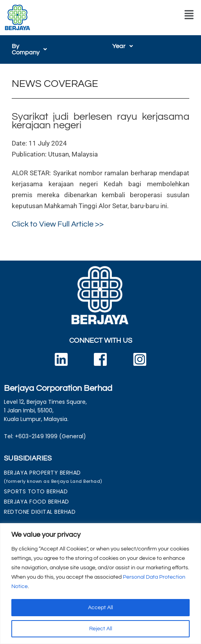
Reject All (101, 629)
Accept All (100, 608)
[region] (100, 584)
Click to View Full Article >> (58, 218)
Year (123, 46)
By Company (34, 46)
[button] (189, 15)
